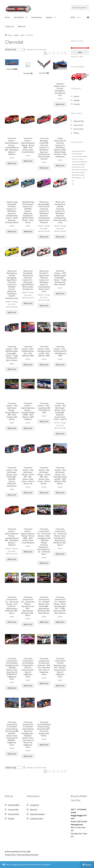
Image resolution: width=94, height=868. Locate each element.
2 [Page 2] (50, 53)
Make (22, 35)
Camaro (76, 96)
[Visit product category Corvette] (44, 67)
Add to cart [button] (60, 104)
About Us (22, 26)
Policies (76, 133)
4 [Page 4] (58, 53)
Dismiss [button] (88, 864)
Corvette (77, 104)
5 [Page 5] (62, 53)
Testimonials (36, 17)
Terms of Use (78, 125)
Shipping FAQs (79, 121)
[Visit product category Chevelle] (28, 67)
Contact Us (9, 26)
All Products (19, 17)
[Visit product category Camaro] (12, 65)
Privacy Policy (79, 129)
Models (16, 35)
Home (7, 17)
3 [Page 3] (54, 53)
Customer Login (36, 818)
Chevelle (76, 100)
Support (49, 17)
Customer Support (37, 814)
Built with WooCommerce (28, 855)
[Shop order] (15, 49)
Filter (80, 52)
